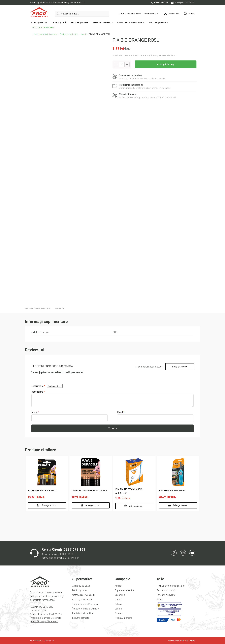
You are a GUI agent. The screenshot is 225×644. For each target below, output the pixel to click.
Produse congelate (103, 22)
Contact (119, 613)
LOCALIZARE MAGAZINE (130, 13)
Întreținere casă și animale (46, 34)
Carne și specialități (82, 600)
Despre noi (150, 13)
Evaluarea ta (38, 386)
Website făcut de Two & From (182, 641)
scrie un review (180, 367)
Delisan (118, 604)
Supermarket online (124, 590)
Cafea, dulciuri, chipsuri (84, 595)
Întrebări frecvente (166, 595)
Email (121, 412)
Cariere (118, 609)
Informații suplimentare (38, 309)
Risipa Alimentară (123, 618)
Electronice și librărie (69, 34)
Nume (35, 412)
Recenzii (60, 309)
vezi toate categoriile (43, 28)
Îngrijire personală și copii (85, 604)
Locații (118, 600)
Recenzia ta (38, 392)
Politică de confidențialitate (171, 586)
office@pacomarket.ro (183, 3)
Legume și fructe (38, 22)
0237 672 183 (74, 549)
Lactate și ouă (59, 22)
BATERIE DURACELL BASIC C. (43, 491)
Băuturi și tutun (80, 590)
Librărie (83, 34)
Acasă (118, 586)
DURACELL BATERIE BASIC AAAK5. (89, 491)
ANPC (160, 600)
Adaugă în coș (166, 64)
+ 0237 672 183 (160, 3)
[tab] (38, 309)
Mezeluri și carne (79, 22)
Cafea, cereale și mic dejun (131, 22)
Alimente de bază (81, 586)
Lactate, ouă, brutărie (83, 613)
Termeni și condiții (166, 590)
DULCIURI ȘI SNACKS (158, 22)
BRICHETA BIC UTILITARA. (172, 491)
